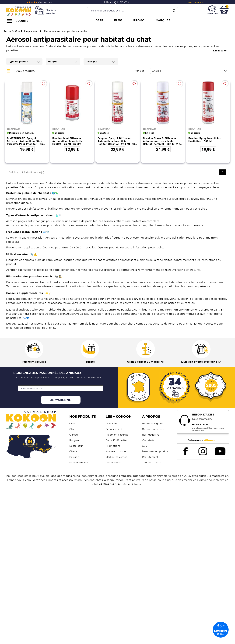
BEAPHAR (13, 129)
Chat (72, 424)
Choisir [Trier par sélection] (190, 71)
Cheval (74, 451)
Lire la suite (220, 51)
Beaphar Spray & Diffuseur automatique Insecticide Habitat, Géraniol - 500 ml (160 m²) (162, 143)
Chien (73, 429)
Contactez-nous (152, 463)
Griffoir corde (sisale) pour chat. (35, 328)
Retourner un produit (155, 451)
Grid (9, 71)
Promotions (113, 446)
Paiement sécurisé (117, 435)
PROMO (139, 20)
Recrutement (150, 457)
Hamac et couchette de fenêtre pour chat (164, 324)
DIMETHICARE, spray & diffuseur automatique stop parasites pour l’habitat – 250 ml (26, 143)
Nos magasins (151, 435)
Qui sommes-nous (153, 429)
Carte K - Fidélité (116, 440)
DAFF (99, 20)
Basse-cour (76, 446)
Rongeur (75, 440)
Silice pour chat (56, 324)
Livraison (111, 424)
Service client (114, 429)
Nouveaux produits (117, 451)
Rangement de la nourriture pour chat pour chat (101, 324)
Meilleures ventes (116, 457)
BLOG (118, 20)
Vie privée (148, 440)
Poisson (74, 457)
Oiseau (74, 435)
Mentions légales (153, 424)
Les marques (113, 463)
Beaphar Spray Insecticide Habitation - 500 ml (205, 140)
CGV (145, 446)
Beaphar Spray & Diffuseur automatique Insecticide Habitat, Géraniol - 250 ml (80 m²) (116, 143)
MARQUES (163, 20)
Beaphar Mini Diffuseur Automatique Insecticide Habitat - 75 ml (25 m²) (68, 141)
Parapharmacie (79, 463)
